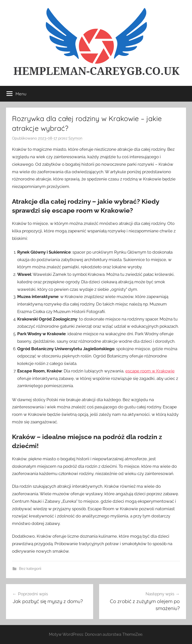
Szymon (75, 138)
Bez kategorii (30, 569)
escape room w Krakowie (150, 371)
